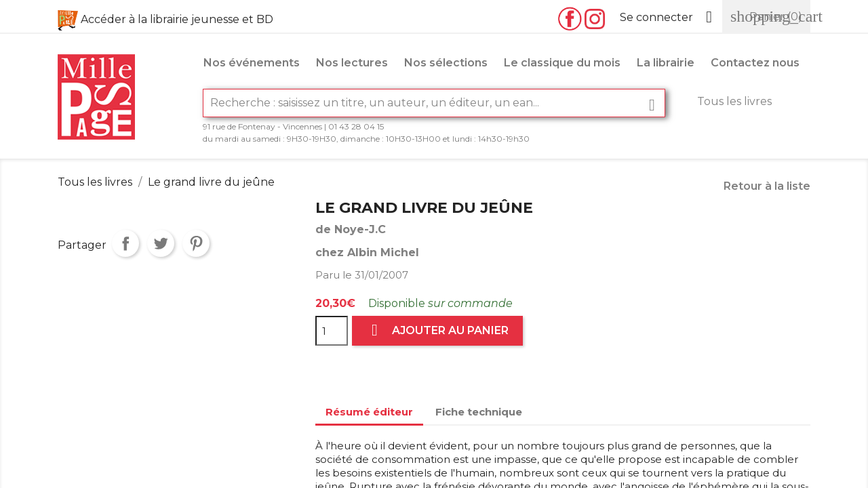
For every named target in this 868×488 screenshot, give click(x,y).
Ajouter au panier (437, 330)
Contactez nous (755, 63)
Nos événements (252, 63)
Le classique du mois (562, 63)
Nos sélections (446, 63)
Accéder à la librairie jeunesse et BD (177, 19)
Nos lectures (352, 63)
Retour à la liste (767, 186)
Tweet (161, 243)
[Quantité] (332, 331)
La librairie (666, 63)
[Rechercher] (434, 103)
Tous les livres (734, 101)
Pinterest (196, 243)
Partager (125, 243)
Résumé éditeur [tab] (369, 412)
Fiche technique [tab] (479, 412)
